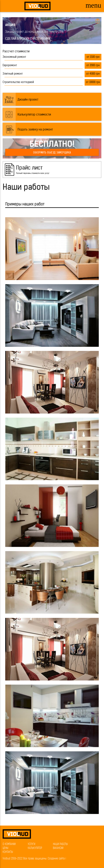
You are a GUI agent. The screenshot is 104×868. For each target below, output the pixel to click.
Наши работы (60, 844)
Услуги (31, 844)
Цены (5, 848)
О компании (9, 844)
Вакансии (58, 848)
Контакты (8, 852)
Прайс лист (29, 168)
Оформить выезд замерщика (52, 153)
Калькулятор (35, 848)
